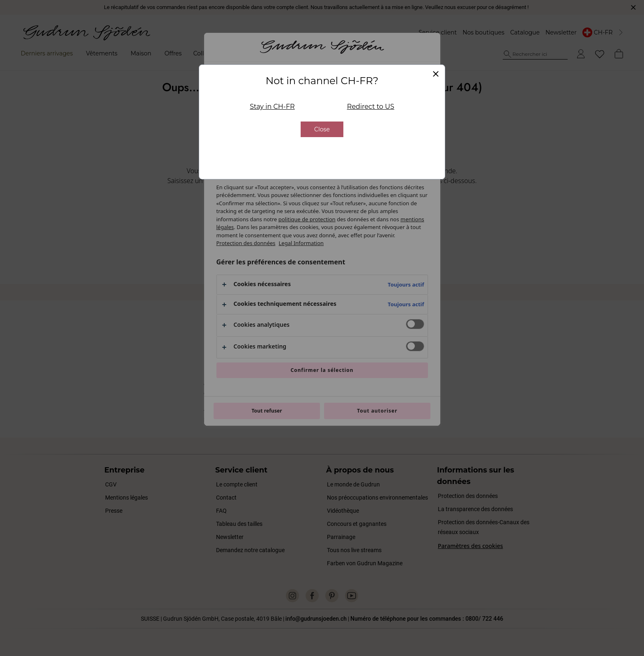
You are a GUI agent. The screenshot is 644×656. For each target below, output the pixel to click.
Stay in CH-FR (272, 107)
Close (322, 129)
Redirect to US (371, 107)
